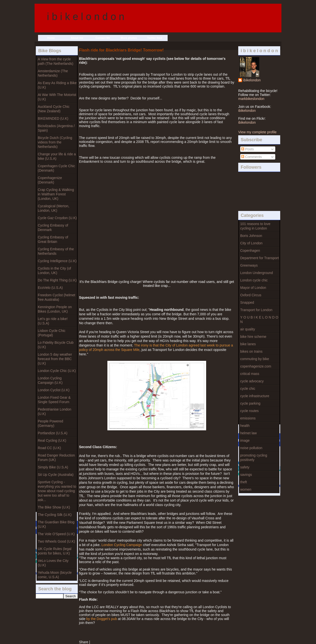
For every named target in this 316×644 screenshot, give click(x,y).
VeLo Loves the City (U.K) (53, 563)
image (245, 440)
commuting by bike (255, 359)
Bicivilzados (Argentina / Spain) (56, 128)
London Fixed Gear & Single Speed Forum (54, 400)
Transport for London (256, 310)
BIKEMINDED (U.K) (53, 118)
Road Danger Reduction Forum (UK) (56, 458)
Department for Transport (259, 258)
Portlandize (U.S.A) (53, 433)
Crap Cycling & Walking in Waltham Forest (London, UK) (56, 194)
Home (51, 38)
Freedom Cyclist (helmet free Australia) (57, 297)
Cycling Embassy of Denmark (53, 228)
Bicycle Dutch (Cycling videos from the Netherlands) (55, 142)
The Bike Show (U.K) (54, 507)
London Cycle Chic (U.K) (57, 371)
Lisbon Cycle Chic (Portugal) (52, 333)
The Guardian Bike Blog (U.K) (56, 524)
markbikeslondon (251, 99)
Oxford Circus (251, 295)
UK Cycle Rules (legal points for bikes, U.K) (55, 551)
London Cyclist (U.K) (54, 390)
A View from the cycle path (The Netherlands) (56, 61)
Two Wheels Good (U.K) (56, 541)
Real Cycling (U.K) (52, 440)
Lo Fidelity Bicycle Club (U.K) (56, 345)
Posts (247, 149)
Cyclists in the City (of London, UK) (54, 271)
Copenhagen (250, 251)
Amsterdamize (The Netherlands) (53, 73)
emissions (248, 418)
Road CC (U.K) (49, 448)
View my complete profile (257, 132)
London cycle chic (254, 280)
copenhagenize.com (256, 366)
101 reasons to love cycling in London (255, 226)
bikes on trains (251, 351)
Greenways (249, 265)
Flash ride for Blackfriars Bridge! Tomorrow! (121, 50)
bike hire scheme (253, 337)
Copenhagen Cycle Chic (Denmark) (56, 168)
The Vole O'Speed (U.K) (56, 534)
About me (77, 38)
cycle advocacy (252, 381)
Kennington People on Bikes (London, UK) (55, 309)
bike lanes (248, 344)
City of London (251, 243)
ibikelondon (252, 80)
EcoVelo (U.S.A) (50, 288)
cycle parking (250, 403)
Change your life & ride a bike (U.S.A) (57, 156)
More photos (129, 38)
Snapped (247, 302)
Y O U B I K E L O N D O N (259, 320)
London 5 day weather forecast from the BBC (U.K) (55, 359)
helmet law (248, 433)
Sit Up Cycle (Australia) (56, 475)
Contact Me (103, 38)
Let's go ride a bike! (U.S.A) (53, 321)
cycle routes (249, 411)
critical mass (250, 374)
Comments (252, 157)
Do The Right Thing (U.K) (57, 280)
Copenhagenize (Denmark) (50, 180)
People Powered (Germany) (50, 423)
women (246, 489)
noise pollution (251, 448)
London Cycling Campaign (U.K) (50, 380)
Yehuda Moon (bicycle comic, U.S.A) (55, 575)
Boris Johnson (251, 236)
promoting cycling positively (254, 458)
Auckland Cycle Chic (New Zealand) (54, 109)
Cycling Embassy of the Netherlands (56, 251)
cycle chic (248, 389)
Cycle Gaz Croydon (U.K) (57, 218)
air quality (248, 329)
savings (246, 475)
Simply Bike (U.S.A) (53, 467)
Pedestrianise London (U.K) (54, 412)
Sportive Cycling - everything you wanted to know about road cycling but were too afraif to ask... (57, 491)
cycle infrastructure (255, 396)
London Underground (257, 273)
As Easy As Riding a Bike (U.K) (57, 85)
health (245, 426)
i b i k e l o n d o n (86, 17)
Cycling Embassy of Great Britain (53, 239)
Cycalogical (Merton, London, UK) (54, 208)
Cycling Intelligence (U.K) (57, 261)
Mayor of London (253, 288)
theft (244, 482)
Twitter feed (155, 38)
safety (245, 467)
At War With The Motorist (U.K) (57, 97)
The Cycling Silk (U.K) (55, 515)
